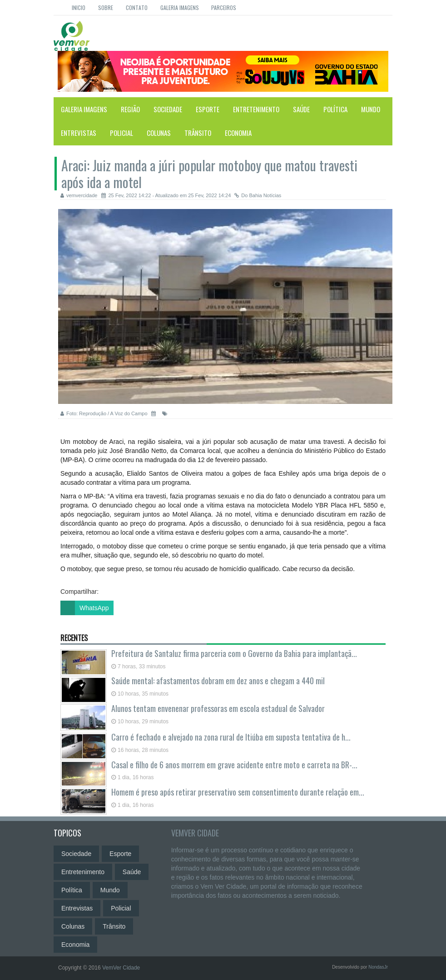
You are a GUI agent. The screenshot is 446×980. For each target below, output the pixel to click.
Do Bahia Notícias (258, 195)
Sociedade (168, 109)
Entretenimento (256, 109)
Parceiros (224, 7)
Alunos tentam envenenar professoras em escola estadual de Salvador (218, 708)
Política (335, 109)
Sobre (106, 7)
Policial (121, 133)
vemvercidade (79, 195)
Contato (137, 7)
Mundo (371, 109)
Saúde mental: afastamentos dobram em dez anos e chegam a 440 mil (218, 681)
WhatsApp (85, 608)
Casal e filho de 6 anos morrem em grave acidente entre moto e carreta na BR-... (234, 765)
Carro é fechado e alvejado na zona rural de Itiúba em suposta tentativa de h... (231, 737)
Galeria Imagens (180, 7)
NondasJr (378, 967)
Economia (238, 133)
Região (130, 109)
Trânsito (198, 133)
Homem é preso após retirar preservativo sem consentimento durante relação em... (238, 792)
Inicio (79, 7)
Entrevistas (79, 133)
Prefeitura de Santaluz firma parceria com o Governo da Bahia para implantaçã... (234, 653)
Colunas (159, 133)
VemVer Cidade (195, 833)
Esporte (208, 109)
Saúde (301, 109)
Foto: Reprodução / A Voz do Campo (104, 413)
